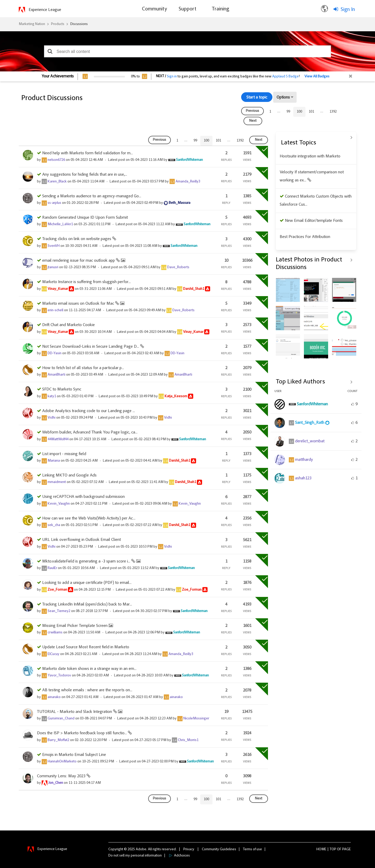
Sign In (348, 10)
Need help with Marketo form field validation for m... (87, 153)
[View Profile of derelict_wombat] (310, 441)
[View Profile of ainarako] (54, 697)
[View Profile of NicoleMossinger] (196, 719)
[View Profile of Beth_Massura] (180, 203)
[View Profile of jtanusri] (53, 267)
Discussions (79, 24)
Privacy (189, 849)
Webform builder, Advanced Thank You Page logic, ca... (90, 432)
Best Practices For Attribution (305, 237)
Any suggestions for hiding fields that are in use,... (85, 175)
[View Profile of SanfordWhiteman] (189, 160)
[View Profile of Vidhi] (52, 418)
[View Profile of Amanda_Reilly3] (188, 182)
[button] (50, 51)
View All (316, 138)
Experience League (45, 10)
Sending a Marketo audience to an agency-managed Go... (92, 196)
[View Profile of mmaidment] (57, 482)
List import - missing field (64, 454)
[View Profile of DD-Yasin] (55, 353)
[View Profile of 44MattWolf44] (58, 439)
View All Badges (317, 77)
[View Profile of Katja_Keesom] (176, 396)
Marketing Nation (32, 24)
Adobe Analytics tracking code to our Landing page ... (89, 411)
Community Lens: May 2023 (62, 776)
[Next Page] (253, 121)
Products (58, 24)
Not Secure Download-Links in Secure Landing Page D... (91, 347)
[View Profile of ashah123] (303, 478)
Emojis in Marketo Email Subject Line (74, 755)
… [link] (279, 112)
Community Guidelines (219, 849)
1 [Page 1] (270, 112)
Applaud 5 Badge (285, 77)
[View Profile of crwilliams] (55, 633)
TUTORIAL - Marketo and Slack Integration (75, 712)
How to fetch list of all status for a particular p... (83, 368)
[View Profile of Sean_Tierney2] (59, 611)
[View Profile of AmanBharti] (57, 375)
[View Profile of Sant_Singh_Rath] (310, 423)
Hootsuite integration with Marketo (310, 156)
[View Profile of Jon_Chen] (56, 783)
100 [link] (299, 112)
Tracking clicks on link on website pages (77, 239)
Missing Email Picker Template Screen (75, 626)
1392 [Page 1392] (333, 112)
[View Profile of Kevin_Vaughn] (59, 504)
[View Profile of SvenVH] (54, 246)
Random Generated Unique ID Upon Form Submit (85, 218)
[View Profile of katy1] (52, 396)
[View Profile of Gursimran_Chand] (61, 719)
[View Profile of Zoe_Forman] (57, 590)
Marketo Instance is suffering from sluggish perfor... (86, 282)
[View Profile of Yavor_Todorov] (59, 676)
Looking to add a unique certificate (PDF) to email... (87, 583)
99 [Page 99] (288, 112)
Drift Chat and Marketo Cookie (68, 325)
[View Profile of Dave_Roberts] (178, 267)
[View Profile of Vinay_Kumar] (58, 289)
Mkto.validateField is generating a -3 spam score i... (87, 561)
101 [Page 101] (311, 112)
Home (321, 849)
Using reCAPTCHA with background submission (83, 497)
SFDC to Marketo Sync (62, 389)
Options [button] (283, 97)
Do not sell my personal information (135, 856)
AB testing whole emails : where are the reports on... (87, 690)
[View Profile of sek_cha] (54, 525)
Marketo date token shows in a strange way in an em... (89, 669)
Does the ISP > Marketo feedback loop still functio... (82, 733)
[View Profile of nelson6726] (56, 160)
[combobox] (187, 51)
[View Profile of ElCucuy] (54, 654)
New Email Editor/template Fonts (314, 221)
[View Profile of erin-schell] (55, 310)
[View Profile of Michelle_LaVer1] (60, 224)
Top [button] (333, 849)
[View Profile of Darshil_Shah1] (194, 289)
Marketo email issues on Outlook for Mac (79, 304)
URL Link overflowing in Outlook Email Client (82, 540)
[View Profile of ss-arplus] (54, 203)
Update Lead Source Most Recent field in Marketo (86, 647)
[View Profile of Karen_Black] (57, 182)
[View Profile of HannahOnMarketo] (62, 762)
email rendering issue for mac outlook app (79, 261)
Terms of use (252, 849)
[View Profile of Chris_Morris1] (188, 740)
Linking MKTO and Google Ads (69, 475)
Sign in (172, 77)
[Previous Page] (252, 111)
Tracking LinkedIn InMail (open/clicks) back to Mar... (87, 604)
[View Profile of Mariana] (54, 461)
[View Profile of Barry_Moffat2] (58, 740)
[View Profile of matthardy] (304, 460)
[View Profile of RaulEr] (52, 568)
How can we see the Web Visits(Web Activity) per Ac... (89, 518)
